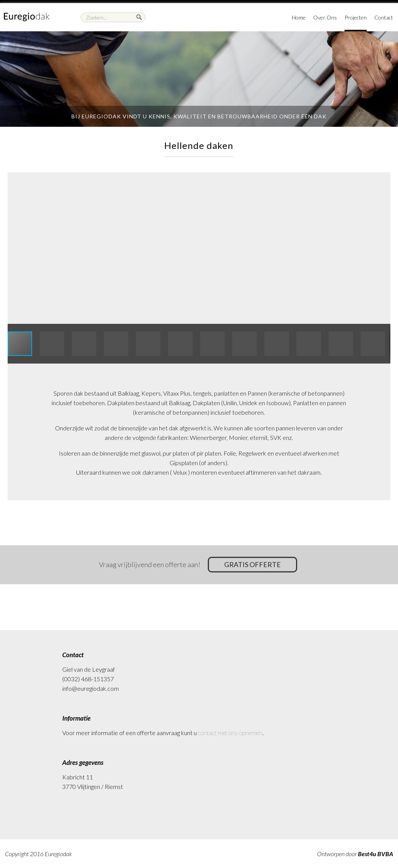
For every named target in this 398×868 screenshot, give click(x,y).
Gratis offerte (254, 564)
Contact (384, 17)
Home (299, 17)
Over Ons (325, 17)
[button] (383, 179)
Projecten (356, 17)
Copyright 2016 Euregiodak (38, 854)
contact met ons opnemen (230, 733)
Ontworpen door (355, 854)
